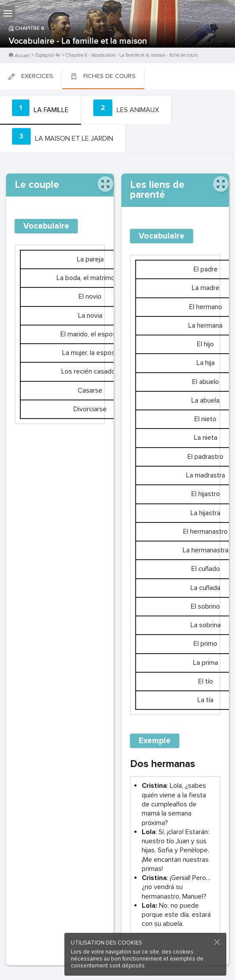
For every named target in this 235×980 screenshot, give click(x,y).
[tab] (41, 110)
